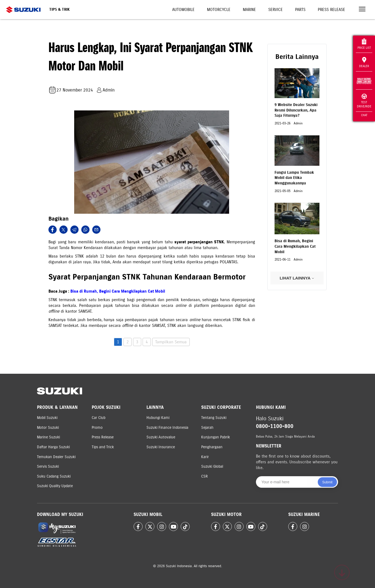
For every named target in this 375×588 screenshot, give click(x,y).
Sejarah (207, 428)
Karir (205, 457)
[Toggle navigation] (362, 10)
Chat (364, 115)
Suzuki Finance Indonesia (167, 428)
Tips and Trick (103, 447)
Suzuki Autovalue (161, 437)
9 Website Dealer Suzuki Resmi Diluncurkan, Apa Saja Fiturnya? (296, 110)
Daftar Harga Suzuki (53, 447)
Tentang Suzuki (214, 418)
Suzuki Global (212, 466)
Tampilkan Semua (171, 342)
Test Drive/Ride (364, 101)
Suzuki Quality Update (55, 486)
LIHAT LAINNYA (297, 278)
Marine (249, 10)
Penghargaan (212, 447)
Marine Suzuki (48, 437)
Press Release (331, 10)
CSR (204, 476)
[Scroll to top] (342, 572)
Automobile (183, 10)
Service (276, 10)
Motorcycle (219, 10)
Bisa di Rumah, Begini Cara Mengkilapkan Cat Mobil (118, 291)
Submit (327, 482)
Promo (97, 428)
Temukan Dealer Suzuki (56, 457)
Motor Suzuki (48, 428)
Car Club (99, 418)
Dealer (364, 62)
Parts (300, 10)
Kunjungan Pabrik (216, 437)
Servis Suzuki (48, 466)
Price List (364, 44)
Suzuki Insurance (161, 447)
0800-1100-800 (275, 426)
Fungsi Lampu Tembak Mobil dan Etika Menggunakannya (294, 178)
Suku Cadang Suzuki (54, 476)
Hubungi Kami (158, 418)
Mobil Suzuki (47, 418)
